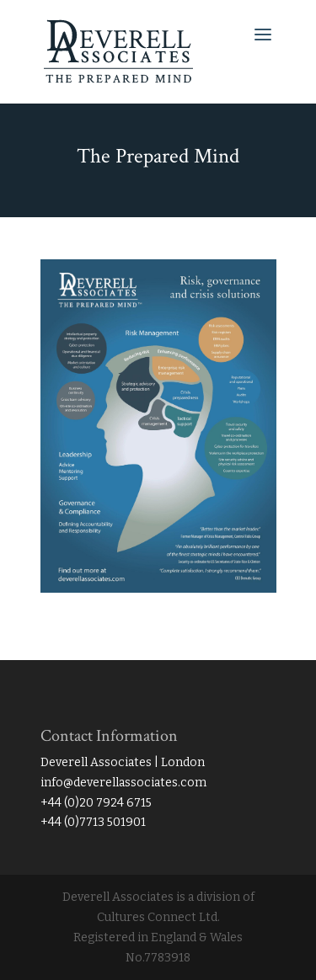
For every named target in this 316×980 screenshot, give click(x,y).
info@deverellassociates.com (123, 783)
